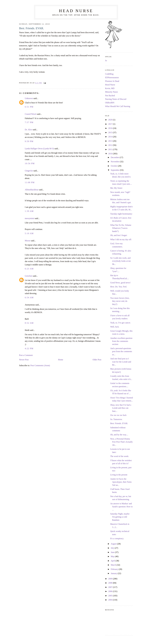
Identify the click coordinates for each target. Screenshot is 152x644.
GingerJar (29, 171)
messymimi (30, 218)
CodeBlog (109, 74)
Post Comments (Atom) (40, 366)
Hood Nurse (110, 85)
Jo (106, 61)
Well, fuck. (115, 327)
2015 (111, 133)
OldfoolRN (110, 103)
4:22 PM (29, 349)
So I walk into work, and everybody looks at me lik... (121, 261)
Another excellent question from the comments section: (121, 341)
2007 (111, 587)
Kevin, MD (110, 88)
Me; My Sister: (116, 188)
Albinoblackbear (32, 190)
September (115, 170)
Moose (28, 241)
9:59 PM (29, 141)
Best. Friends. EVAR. (31, 28)
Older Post (97, 360)
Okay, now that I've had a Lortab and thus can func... (121, 408)
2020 (111, 120)
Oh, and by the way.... (119, 435)
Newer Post (24, 360)
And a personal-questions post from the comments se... (121, 352)
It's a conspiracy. (117, 539)
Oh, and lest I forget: (119, 235)
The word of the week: (120, 456)
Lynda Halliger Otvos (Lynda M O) (39, 149)
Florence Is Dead (112, 81)
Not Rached (110, 96)
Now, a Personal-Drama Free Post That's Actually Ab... (122, 442)
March (114, 565)
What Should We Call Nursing (118, 106)
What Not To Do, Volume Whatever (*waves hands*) (121, 228)
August (114, 544)
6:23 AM (29, 269)
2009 (111, 579)
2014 (111, 137)
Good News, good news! (120, 283)
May (113, 556)
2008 (111, 583)
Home (61, 360)
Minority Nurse (111, 92)
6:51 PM (29, 107)
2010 (111, 154)
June (113, 552)
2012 (111, 145)
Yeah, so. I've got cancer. (120, 323)
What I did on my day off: (121, 240)
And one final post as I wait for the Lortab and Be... (121, 362)
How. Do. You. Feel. (119, 287)
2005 (111, 596)
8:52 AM (29, 323)
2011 (111, 149)
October (114, 166)
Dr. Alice (29, 130)
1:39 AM (29, 211)
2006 (111, 591)
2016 (111, 128)
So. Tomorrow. (116, 419)
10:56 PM (30, 164)
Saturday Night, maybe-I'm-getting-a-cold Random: (120, 517)
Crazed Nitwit (31, 114)
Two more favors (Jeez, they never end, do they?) (120, 301)
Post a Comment (26, 355)
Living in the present (119, 475)
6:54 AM (29, 298)
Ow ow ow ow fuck (118, 415)
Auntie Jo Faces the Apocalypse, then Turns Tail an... (121, 482)
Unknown (29, 98)
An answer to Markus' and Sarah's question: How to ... (121, 507)
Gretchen (29, 276)
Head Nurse (76, 11)
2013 (111, 141)
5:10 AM (29, 233)
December (115, 157)
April (113, 561)
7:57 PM (29, 122)
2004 (111, 600)
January (114, 573)
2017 (111, 124)
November (115, 162)
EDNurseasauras (112, 78)
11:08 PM (30, 183)
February (115, 569)
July (113, 548)
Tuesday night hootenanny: (121, 214)
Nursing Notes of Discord (116, 99)
